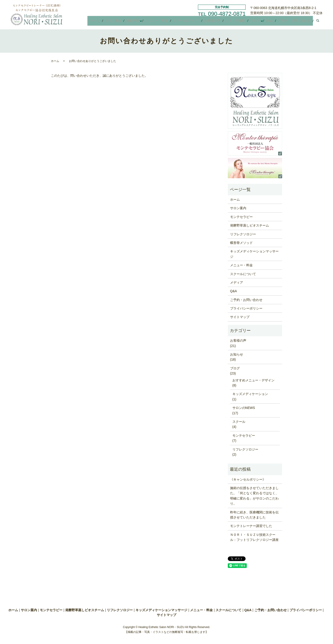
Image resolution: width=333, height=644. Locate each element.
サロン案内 (123, 22)
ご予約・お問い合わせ (295, 22)
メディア (237, 282)
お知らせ (237, 354)
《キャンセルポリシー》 (248, 479)
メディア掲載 (239, 22)
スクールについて (193, 22)
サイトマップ (240, 317)
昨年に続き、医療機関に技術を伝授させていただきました (254, 515)
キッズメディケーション (250, 394)
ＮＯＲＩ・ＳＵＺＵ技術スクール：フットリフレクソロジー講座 (254, 537)
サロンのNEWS (244, 408)
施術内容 (142, 22)
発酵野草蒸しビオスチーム (250, 225)
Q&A (271, 22)
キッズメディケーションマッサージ (254, 254)
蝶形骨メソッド (241, 243)
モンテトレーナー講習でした (251, 526)
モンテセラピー (241, 217)
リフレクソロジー (243, 234)
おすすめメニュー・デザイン (253, 380)
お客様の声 (218, 22)
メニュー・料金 (165, 22)
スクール (239, 422)
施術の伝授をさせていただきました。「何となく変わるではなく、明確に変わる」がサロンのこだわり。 (254, 496)
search (318, 22)
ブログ (257, 22)
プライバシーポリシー (246, 308)
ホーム (107, 22)
